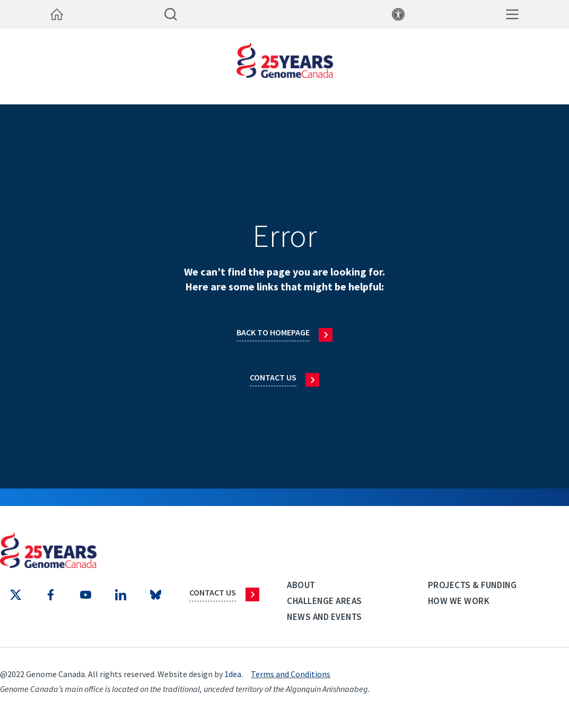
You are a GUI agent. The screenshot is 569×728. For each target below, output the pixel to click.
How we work (459, 601)
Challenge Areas (325, 601)
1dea (233, 674)
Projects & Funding (472, 585)
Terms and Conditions (291, 674)
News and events (325, 617)
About (301, 585)
